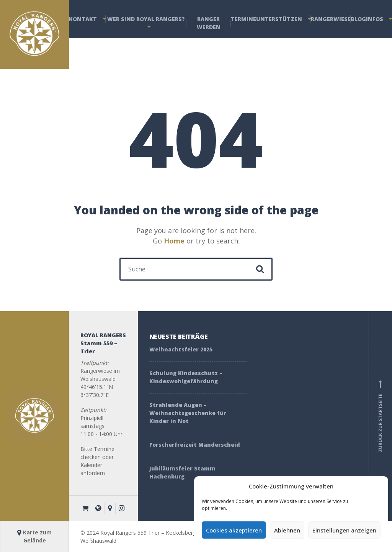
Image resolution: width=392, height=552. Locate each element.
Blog (358, 19)
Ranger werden (209, 23)
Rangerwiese (331, 19)
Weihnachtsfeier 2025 (181, 349)
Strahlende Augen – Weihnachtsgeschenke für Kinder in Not (188, 413)
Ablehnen (287, 530)
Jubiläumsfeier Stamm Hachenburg (182, 472)
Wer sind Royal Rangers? (146, 19)
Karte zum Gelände (34, 536)
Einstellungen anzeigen (344, 530)
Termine (243, 19)
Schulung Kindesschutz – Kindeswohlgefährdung (186, 377)
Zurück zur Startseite (381, 416)
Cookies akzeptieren (234, 530)
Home (174, 241)
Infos (375, 19)
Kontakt (83, 19)
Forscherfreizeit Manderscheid (195, 445)
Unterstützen (279, 19)
